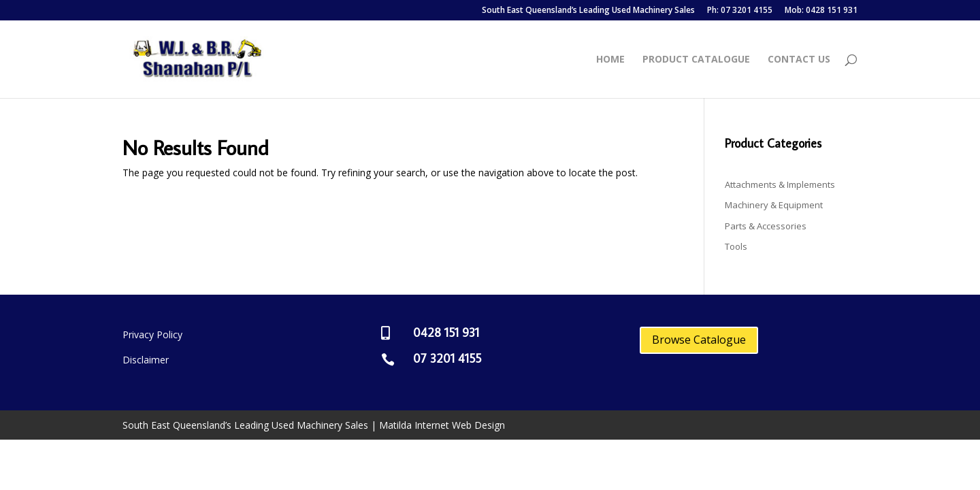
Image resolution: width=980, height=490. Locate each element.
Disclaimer (146, 360)
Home (610, 60)
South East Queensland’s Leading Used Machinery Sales (588, 11)
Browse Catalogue (699, 340)
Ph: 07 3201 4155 (740, 11)
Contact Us (799, 60)
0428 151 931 (446, 332)
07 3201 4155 (447, 358)
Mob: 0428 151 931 (821, 11)
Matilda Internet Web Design (442, 425)
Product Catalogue (696, 60)
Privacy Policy (152, 334)
